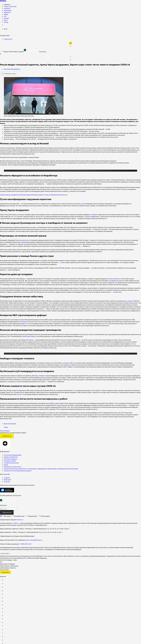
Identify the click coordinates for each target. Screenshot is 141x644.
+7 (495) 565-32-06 (25, 548)
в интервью (23, 324)
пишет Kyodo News (28, 338)
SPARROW (5, 557)
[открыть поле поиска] (2, 33)
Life (5, 16)
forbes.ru (20, 524)
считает (19, 398)
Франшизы (8, 10)
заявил (57, 407)
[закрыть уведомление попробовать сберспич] (2, 51)
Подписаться (7, 440)
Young (6, 22)
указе (80, 229)
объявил (42, 380)
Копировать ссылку (9, 74)
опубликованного (114, 281)
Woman (6, 18)
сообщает (130, 303)
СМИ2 (2, 557)
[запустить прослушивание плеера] (70, 46)
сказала (116, 294)
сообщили (94, 216)
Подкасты (7, 12)
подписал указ (24, 242)
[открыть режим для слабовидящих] (70, 43)
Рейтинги (7, 8)
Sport (6, 20)
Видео (6, 14)
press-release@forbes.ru (34, 544)
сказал (83, 206)
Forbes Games (10, 6)
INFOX (8, 557)
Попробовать (43, 52)
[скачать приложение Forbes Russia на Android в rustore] (7, 494)
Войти (6, 29)
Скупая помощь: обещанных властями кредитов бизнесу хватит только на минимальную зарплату (34, 197)
